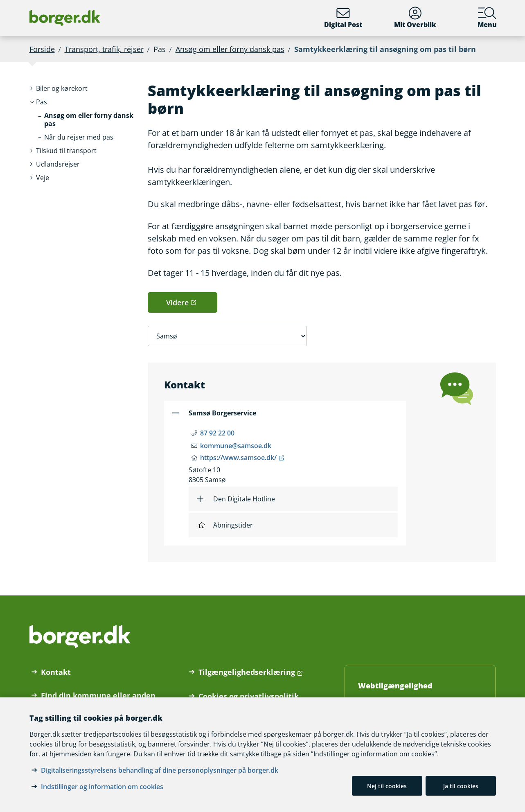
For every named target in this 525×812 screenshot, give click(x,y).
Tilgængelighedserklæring (247, 672)
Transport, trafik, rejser (104, 49)
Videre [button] (177, 302)
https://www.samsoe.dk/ (238, 458)
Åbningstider (226, 525)
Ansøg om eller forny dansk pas (230, 49)
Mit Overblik (415, 18)
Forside (42, 49)
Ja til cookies (461, 786)
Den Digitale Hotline (244, 499)
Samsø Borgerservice (222, 413)
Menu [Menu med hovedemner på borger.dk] (487, 18)
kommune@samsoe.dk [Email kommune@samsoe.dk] (236, 446)
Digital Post (343, 18)
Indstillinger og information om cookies (102, 787)
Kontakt (56, 672)
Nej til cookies (387, 786)
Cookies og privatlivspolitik (249, 696)
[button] (62, 89)
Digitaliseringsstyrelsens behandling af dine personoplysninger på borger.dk (160, 770)
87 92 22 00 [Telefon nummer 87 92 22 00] (217, 433)
